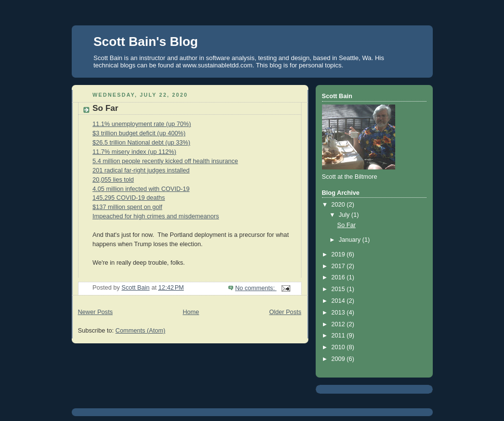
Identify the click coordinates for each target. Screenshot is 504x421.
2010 (339, 347)
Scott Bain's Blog (146, 42)
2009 (339, 359)
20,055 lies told (113, 180)
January (350, 240)
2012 (339, 324)
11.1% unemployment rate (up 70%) (142, 124)
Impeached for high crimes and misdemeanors (156, 216)
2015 (339, 289)
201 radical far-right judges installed (141, 170)
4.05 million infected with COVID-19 (141, 189)
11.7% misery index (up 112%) (135, 152)
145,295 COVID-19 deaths (129, 198)
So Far (106, 108)
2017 (339, 266)
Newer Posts (95, 312)
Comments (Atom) (141, 331)
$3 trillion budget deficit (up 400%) (139, 133)
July (345, 215)
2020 (339, 205)
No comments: (256, 288)
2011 (339, 336)
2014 (339, 301)
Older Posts (285, 312)
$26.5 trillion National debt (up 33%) (141, 143)
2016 (339, 277)
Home (191, 312)
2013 (339, 313)
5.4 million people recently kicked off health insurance (165, 161)
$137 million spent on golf (128, 207)
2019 (339, 254)
